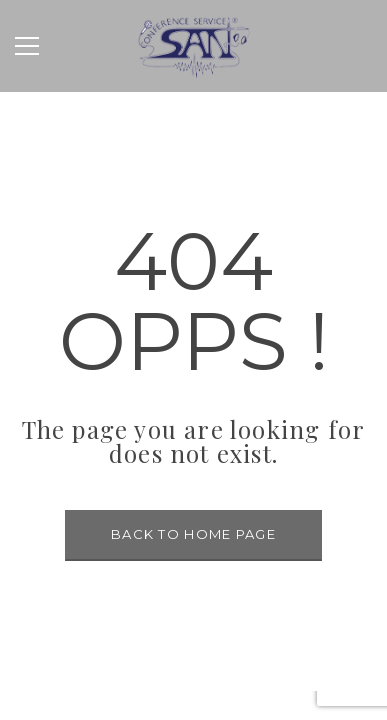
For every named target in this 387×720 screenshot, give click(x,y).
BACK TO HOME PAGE (193, 534)
